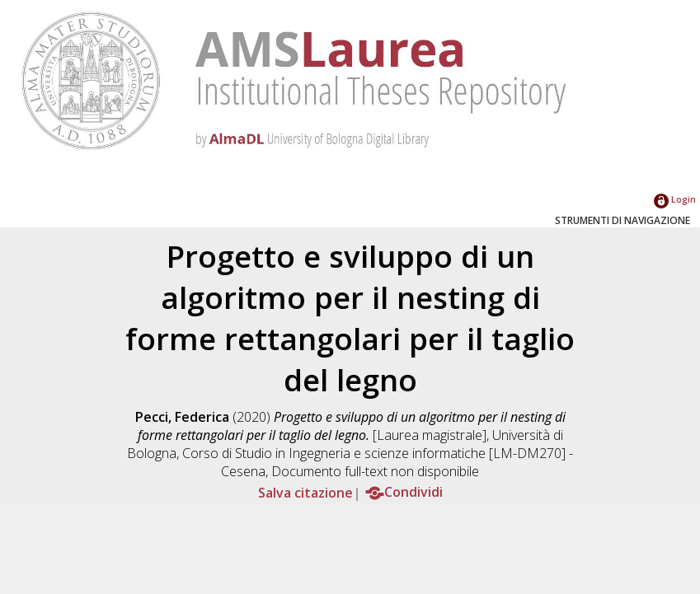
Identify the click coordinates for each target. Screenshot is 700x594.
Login (675, 199)
